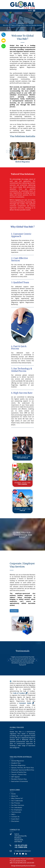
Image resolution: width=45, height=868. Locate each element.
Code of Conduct (20, 693)
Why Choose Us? (17, 798)
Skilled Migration (23, 162)
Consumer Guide (27, 703)
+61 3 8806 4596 (21, 847)
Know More (14, 611)
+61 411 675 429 (21, 845)
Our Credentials (17, 801)
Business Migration (18, 765)
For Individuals (17, 807)
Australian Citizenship (20, 781)
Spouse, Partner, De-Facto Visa (23, 768)
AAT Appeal (16, 777)
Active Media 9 (31, 866)
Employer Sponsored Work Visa (23, 770)
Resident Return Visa (19, 779)
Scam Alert (15, 819)
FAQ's (13, 814)
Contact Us (15, 817)
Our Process (16, 803)
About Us (15, 796)
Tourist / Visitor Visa (19, 774)
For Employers (17, 810)
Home (14, 794)
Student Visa (16, 763)
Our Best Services (18, 805)
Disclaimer (15, 821)
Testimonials (16, 812)
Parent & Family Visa (19, 772)
